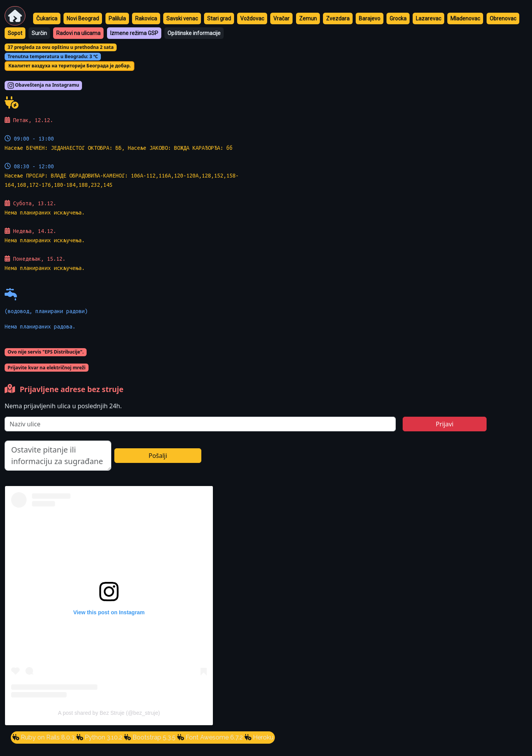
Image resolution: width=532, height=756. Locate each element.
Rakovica (146, 18)
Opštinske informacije (194, 33)
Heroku (262, 737)
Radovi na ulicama (78, 33)
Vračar (281, 18)
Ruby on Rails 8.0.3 (47, 737)
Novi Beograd (83, 18)
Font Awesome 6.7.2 (213, 737)
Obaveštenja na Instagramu (43, 85)
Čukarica (47, 18)
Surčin (39, 33)
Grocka (398, 18)
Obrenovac (503, 18)
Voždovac (252, 18)
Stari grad (219, 18)
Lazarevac (428, 18)
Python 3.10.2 (103, 737)
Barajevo (370, 18)
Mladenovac (465, 18)
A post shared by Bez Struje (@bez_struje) (109, 713)
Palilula (117, 18)
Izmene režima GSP (134, 33)
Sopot (15, 33)
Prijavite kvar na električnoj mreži (47, 368)
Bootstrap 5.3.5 (153, 737)
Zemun (308, 18)
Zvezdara (338, 18)
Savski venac (182, 18)
